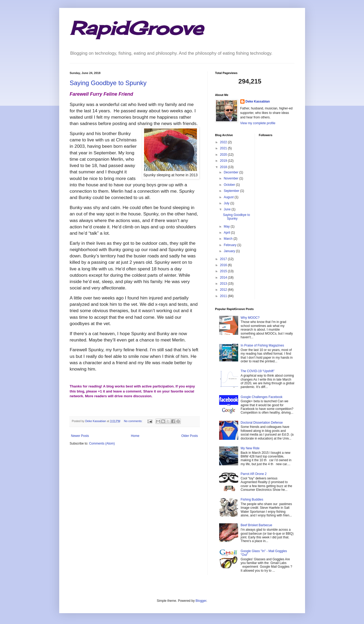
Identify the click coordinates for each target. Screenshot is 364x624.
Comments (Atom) (102, 443)
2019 (224, 161)
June (227, 209)
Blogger (201, 601)
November (231, 178)
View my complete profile (258, 123)
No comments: (134, 421)
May (227, 227)
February (230, 245)
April (227, 233)
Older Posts (190, 436)
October (230, 185)
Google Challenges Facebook (261, 397)
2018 (224, 167)
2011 (224, 296)
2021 (224, 148)
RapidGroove (136, 28)
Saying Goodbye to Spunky (108, 83)
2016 (224, 265)
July (227, 203)
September (232, 191)
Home (135, 436)
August (229, 197)
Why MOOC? (250, 318)
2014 (224, 278)
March (229, 239)
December (231, 172)
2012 (224, 290)
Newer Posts (80, 436)
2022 (224, 142)
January (230, 251)
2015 (224, 271)
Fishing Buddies (252, 500)
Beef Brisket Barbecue (256, 525)
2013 (224, 284)
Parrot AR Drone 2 (254, 474)
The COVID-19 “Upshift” (257, 371)
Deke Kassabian (258, 101)
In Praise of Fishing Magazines (262, 345)
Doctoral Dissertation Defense (262, 423)
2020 (224, 155)
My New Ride (250, 448)
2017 (224, 259)
